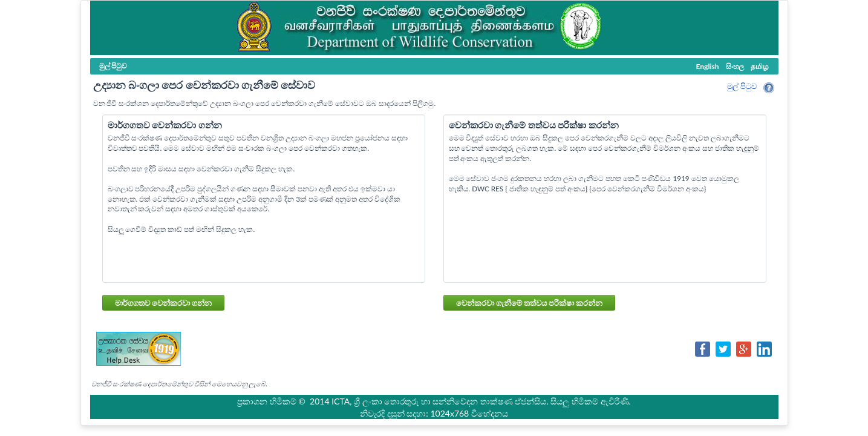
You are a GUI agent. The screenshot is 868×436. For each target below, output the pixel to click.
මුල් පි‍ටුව (742, 86)
